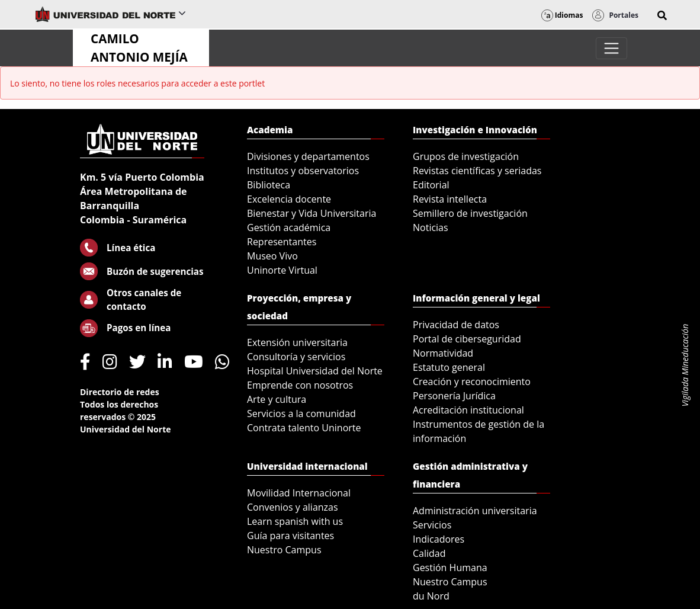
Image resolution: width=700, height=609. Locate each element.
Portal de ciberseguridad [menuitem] (467, 339)
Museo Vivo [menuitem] (272, 256)
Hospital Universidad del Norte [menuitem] (315, 371)
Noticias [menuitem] (431, 227)
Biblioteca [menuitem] (269, 185)
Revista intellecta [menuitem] (450, 199)
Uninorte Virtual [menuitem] (282, 270)
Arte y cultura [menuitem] (277, 399)
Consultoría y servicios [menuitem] (296, 357)
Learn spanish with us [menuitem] (295, 521)
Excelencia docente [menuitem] (289, 199)
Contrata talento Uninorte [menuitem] (304, 428)
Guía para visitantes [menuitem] (290, 536)
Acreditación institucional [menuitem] (468, 410)
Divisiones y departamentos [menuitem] (308, 156)
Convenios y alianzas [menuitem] (293, 507)
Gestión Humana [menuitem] (450, 568)
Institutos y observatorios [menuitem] (303, 171)
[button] (662, 15)
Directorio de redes (120, 392)
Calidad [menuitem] (429, 553)
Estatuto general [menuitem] (449, 367)
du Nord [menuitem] (431, 596)
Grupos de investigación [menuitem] (466, 156)
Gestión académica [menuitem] (289, 227)
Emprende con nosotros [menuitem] (300, 385)
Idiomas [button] (562, 15)
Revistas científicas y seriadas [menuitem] (477, 171)
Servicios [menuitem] (432, 525)
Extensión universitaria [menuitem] (297, 342)
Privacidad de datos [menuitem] (456, 325)
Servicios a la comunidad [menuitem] (301, 414)
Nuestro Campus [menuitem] (284, 550)
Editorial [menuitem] (431, 185)
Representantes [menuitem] (282, 242)
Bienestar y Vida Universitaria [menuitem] (312, 213)
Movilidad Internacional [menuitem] (299, 493)
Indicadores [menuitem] (439, 539)
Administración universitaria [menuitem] (475, 511)
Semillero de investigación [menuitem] (470, 213)
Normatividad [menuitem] (443, 353)
